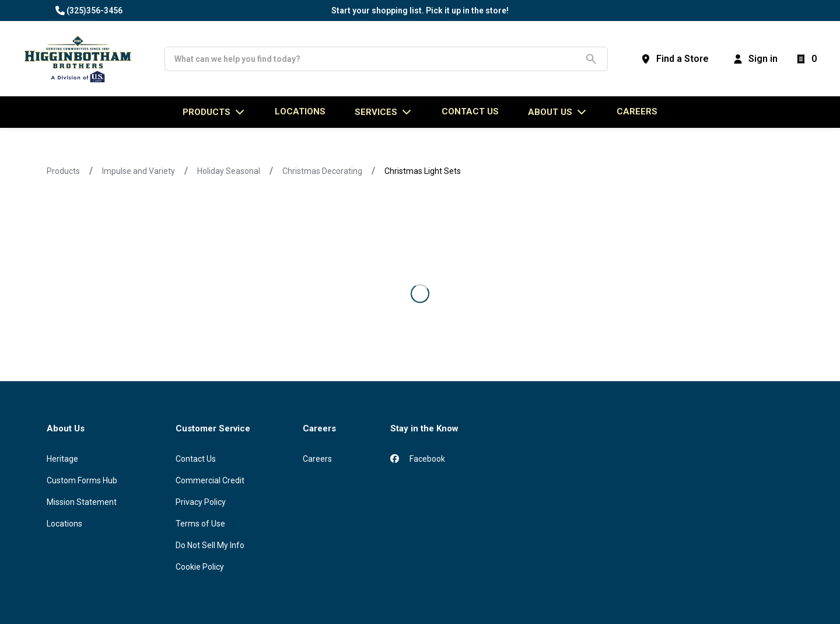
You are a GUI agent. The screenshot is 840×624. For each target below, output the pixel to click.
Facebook (418, 459)
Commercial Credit (210, 480)
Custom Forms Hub (82, 480)
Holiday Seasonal (229, 171)
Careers (637, 111)
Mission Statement (82, 502)
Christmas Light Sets (423, 171)
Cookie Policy (200, 567)
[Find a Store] (674, 59)
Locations (64, 524)
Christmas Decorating (322, 171)
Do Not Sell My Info (210, 545)
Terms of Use (200, 524)
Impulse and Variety (139, 171)
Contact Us (196, 459)
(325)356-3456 (94, 11)
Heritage (62, 459)
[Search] (377, 59)
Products (63, 171)
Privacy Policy (201, 502)
